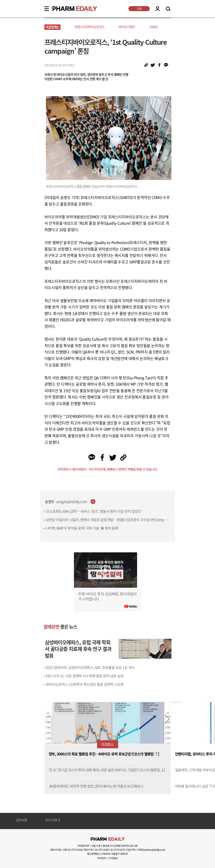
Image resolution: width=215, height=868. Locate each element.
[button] (167, 719)
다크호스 (107, 744)
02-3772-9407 (102, 850)
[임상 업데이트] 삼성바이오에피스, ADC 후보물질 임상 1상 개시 (90, 667)
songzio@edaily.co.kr (71, 502)
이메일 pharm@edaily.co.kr (151, 850)
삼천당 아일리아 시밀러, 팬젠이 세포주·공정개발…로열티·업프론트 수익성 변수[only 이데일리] (109, 522)
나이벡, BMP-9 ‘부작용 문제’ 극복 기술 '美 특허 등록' (82, 528)
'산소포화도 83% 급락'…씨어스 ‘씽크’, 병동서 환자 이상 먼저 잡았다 (93, 511)
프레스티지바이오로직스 (89, 27)
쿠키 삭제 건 (53, 820)
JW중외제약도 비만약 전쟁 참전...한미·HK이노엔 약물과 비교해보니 (96, 786)
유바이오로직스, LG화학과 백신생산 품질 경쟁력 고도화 (85, 684)
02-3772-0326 (75, 850)
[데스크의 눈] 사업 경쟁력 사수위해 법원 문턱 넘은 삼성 (85, 676)
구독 (139, 9)
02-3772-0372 (118, 850)
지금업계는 (52, 27)
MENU (47, 9)
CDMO (154, 27)
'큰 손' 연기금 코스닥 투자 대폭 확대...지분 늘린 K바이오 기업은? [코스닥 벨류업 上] (107, 770)
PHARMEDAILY (69, 9)
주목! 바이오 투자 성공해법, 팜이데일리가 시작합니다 (107, 596)
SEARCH (168, 9)
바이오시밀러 (127, 27)
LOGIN (158, 9)
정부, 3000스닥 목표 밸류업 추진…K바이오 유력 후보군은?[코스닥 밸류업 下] (104, 754)
